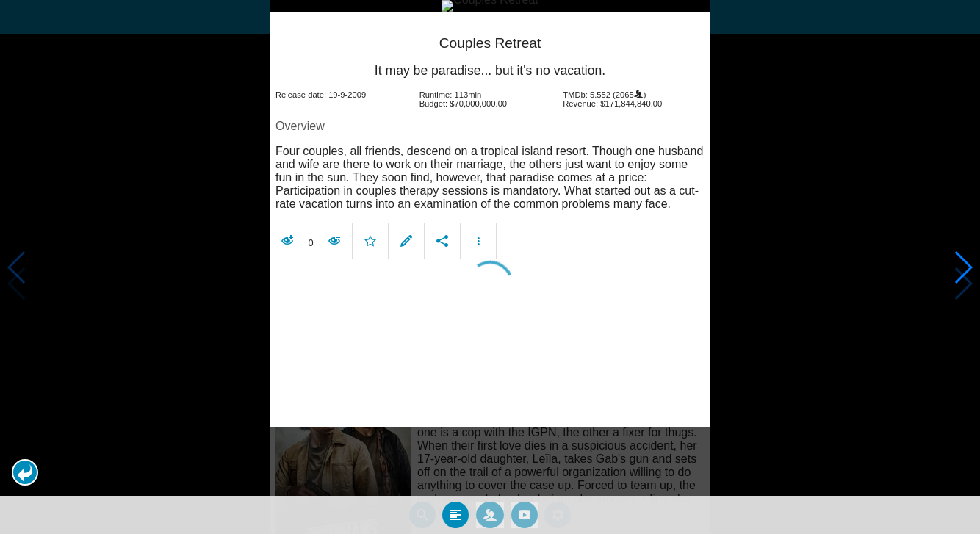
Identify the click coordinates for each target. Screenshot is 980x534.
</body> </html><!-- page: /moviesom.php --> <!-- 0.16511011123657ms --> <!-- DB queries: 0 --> (490, 267)
